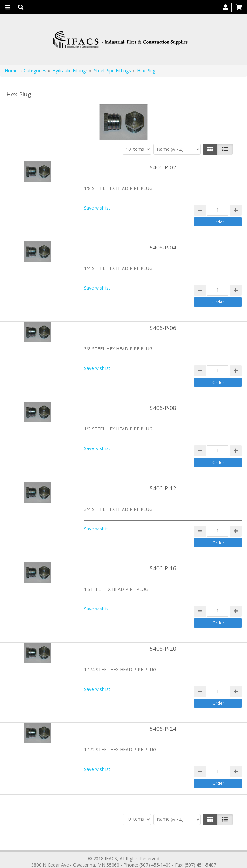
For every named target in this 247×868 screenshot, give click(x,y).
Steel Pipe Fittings (112, 71)
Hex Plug (146, 71)
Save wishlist (97, 208)
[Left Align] (210, 149)
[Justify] (225, 149)
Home (11, 71)
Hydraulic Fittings (70, 71)
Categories (35, 71)
